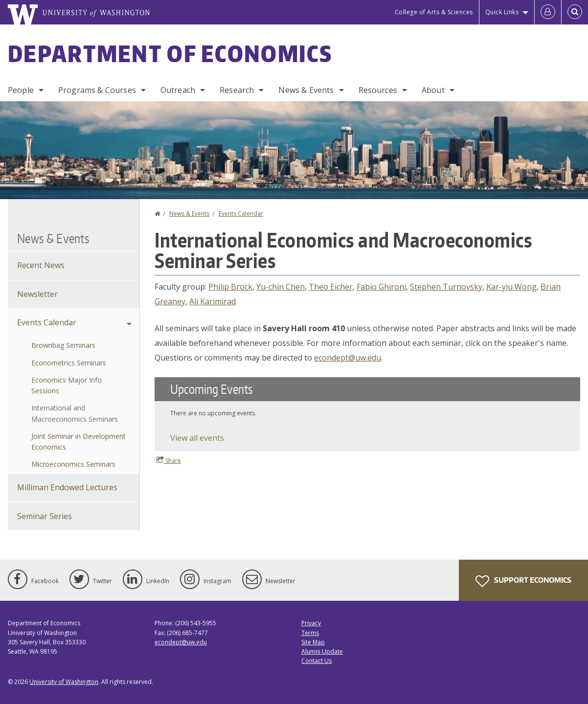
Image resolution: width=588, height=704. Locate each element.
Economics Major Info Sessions (67, 385)
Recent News (41, 265)
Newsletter (37, 294)
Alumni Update (322, 651)
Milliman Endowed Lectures (67, 487)
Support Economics (523, 581)
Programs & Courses (97, 90)
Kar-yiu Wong (511, 287)
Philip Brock (230, 287)
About (433, 90)
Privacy (311, 623)
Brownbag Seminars (63, 345)
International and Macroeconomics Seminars (75, 413)
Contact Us (317, 661)
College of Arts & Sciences (434, 12)
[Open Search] (575, 12)
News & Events (306, 90)
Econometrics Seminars (69, 363)
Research (237, 90)
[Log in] (548, 12)
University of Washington (64, 682)
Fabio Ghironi (381, 287)
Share (169, 460)
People (21, 90)
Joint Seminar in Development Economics (79, 442)
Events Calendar (241, 214)
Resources (378, 90)
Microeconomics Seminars (73, 464)
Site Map (313, 642)
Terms (310, 633)
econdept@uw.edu (348, 358)
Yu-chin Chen (281, 287)
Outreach (178, 90)
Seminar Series (45, 516)
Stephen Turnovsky (446, 287)
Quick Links (502, 12)
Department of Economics (170, 53)
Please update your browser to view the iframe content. (367, 414)
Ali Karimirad (213, 301)
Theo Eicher (331, 287)
